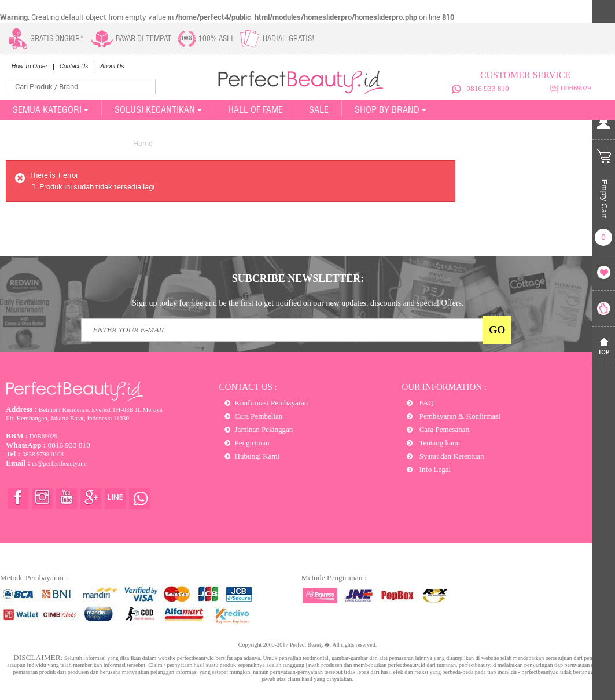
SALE (319, 109)
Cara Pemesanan (443, 429)
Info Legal (434, 469)
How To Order (30, 66)
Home (143, 143)
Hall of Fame (255, 109)
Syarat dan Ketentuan (450, 456)
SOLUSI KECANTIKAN (158, 109)
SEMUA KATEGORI (51, 109)
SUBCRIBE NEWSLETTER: (298, 278)
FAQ (425, 403)
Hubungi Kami (257, 456)
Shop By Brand (391, 109)
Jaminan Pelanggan (264, 429)
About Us (112, 66)
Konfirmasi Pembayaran (272, 403)
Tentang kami (439, 443)
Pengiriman (252, 443)
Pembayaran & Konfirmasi (459, 416)
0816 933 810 (487, 88)
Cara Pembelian (259, 416)
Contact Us (74, 66)
